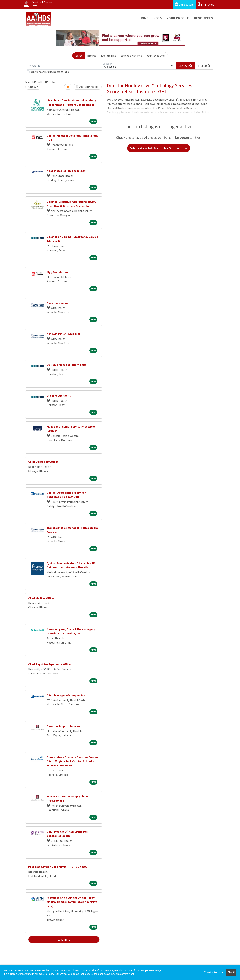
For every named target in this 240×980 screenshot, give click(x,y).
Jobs (158, 18)
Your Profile (178, 18)
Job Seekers (184, 4)
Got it (231, 972)
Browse (92, 56)
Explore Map (109, 56)
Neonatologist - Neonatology (66, 171)
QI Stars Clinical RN (59, 396)
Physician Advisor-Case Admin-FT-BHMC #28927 (58, 867)
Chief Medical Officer (42, 598)
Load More (64, 939)
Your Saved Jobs (156, 56)
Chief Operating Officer (43, 462)
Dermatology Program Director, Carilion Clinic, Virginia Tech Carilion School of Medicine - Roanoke (73, 761)
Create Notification (87, 87)
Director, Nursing (58, 303)
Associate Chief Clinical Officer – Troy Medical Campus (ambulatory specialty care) (72, 902)
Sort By (32, 87)
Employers (206, 4)
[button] (204, 66)
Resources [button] (204, 18)
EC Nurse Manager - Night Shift (66, 365)
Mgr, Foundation (57, 272)
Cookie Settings (214, 972)
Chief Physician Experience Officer (50, 664)
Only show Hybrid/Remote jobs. (50, 72)
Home (144, 18)
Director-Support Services (63, 726)
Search (78, 56)
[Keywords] (64, 66)
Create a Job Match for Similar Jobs (159, 148)
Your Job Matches (131, 56)
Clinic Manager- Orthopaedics (66, 695)
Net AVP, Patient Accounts (63, 334)
